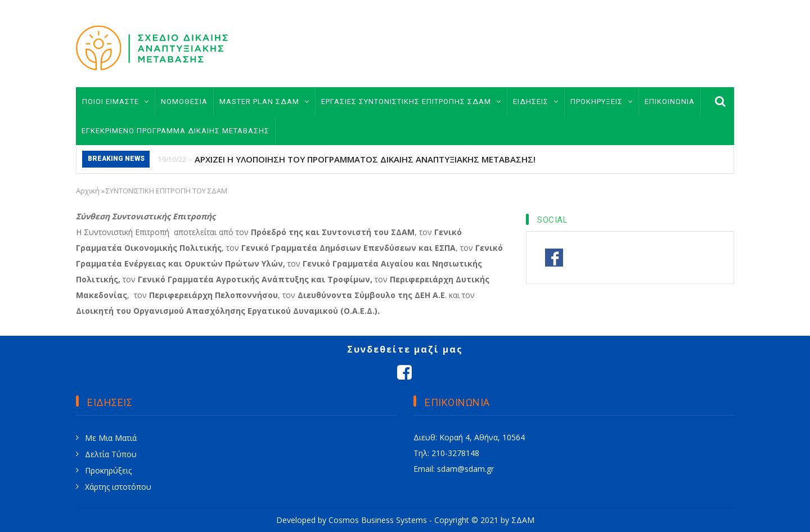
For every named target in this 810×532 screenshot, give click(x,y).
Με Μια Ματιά (111, 438)
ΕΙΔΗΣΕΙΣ (536, 102)
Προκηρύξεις (108, 470)
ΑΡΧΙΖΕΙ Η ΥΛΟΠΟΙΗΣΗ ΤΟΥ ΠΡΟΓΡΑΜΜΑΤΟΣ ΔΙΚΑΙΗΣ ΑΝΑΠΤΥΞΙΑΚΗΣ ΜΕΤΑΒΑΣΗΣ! (365, 159)
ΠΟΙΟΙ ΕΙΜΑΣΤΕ (116, 102)
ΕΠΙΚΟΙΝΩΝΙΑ (670, 102)
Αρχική (88, 191)
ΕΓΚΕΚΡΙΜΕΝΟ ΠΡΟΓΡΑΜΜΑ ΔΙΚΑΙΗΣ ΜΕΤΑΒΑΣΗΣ (175, 131)
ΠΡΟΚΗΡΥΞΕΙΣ (602, 102)
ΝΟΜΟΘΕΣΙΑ (184, 102)
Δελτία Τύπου (111, 454)
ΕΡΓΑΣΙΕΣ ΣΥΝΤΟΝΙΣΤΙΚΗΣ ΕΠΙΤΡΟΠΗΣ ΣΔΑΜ (411, 102)
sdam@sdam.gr (465, 469)
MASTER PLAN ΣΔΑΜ (264, 102)
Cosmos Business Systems (378, 520)
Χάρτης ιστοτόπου (118, 487)
